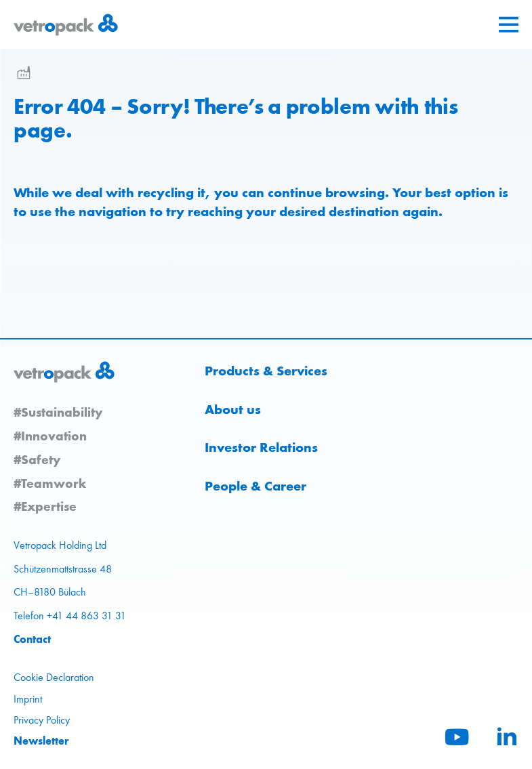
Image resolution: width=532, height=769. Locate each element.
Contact (32, 639)
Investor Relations (261, 447)
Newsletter (41, 741)
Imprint (28, 699)
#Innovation (50, 436)
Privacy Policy (42, 720)
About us (233, 409)
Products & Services (266, 371)
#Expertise (45, 506)
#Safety (37, 459)
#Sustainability (58, 412)
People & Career (255, 486)
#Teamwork (50, 483)
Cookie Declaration (54, 677)
